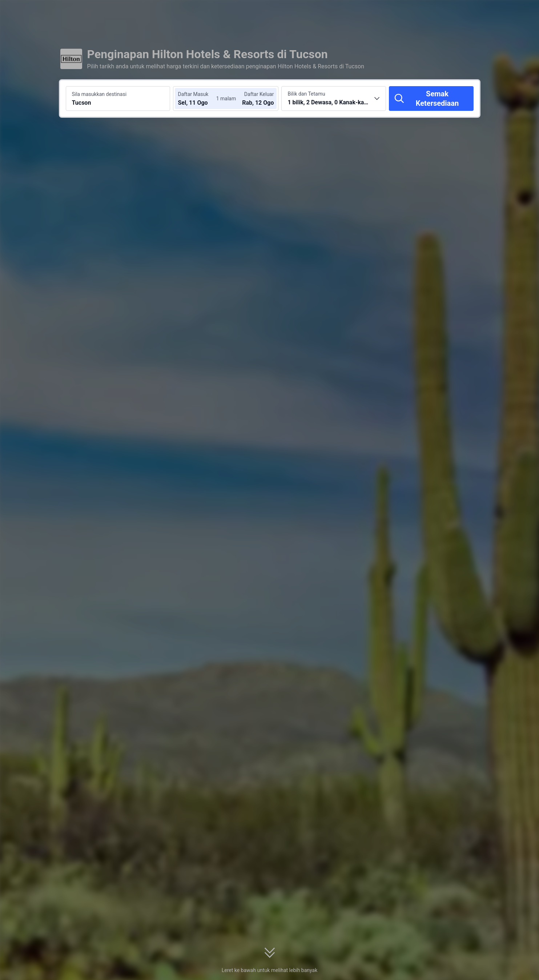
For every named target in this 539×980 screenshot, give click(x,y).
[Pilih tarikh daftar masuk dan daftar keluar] (200, 99)
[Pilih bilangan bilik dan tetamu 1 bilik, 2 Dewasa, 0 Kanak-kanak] (334, 99)
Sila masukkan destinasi (99, 94)
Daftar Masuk (193, 94)
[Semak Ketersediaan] (431, 99)
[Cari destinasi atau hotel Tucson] (118, 99)
